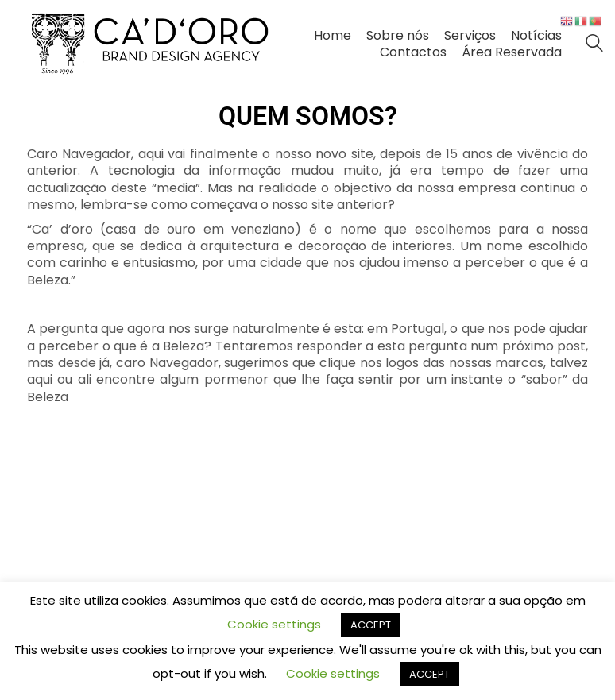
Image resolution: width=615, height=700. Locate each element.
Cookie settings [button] (274, 624)
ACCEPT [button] (371, 625)
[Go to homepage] (150, 44)
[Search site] (594, 45)
